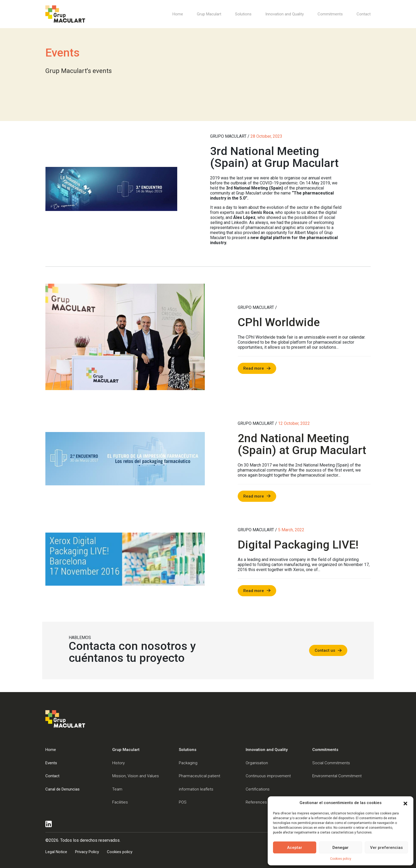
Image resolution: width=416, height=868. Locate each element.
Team (117, 789)
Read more (254, 368)
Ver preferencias (386, 848)
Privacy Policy (87, 852)
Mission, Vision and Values (136, 776)
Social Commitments (331, 763)
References (256, 802)
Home (178, 14)
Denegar (341, 848)
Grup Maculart (209, 14)
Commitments (330, 14)
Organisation (257, 763)
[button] (405, 803)
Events (51, 763)
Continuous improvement (268, 776)
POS (183, 802)
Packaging (188, 763)
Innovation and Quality (285, 14)
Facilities (120, 802)
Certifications (258, 789)
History (118, 763)
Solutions (243, 14)
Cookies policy (341, 859)
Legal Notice (56, 852)
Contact (364, 14)
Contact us (325, 650)
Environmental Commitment (337, 776)
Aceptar (295, 848)
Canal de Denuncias (62, 789)
